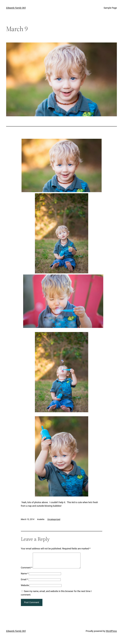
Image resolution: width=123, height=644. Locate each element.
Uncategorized (54, 519)
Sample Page (110, 8)
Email (24, 582)
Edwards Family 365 (16, 8)
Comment (27, 571)
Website (25, 588)
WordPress (111, 634)
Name (25, 577)
